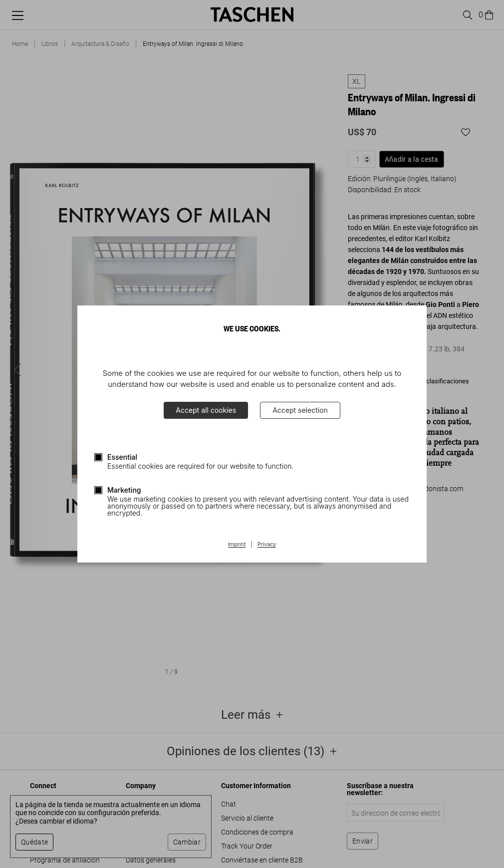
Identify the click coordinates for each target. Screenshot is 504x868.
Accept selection (300, 410)
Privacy (267, 545)
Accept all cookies (206, 410)
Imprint (237, 545)
